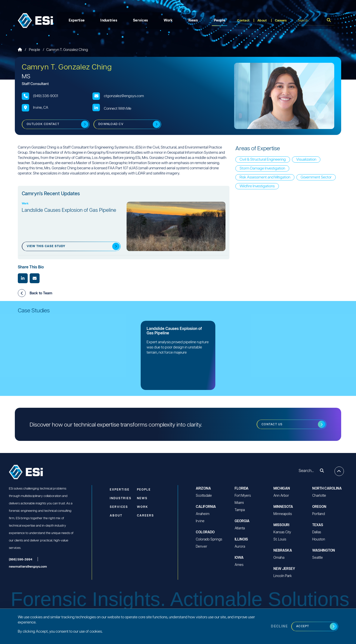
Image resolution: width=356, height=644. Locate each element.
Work (168, 21)
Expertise (77, 21)
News (193, 21)
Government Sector (316, 177)
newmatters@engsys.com (28, 567)
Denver (201, 547)
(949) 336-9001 (46, 96)
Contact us (272, 424)
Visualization (306, 160)
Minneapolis (283, 514)
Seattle (318, 558)
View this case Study (46, 246)
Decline (279, 626)
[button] (22, 293)
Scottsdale (204, 496)
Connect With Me (118, 109)
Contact (243, 21)
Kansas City (282, 532)
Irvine (200, 521)
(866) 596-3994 (21, 560)
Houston (319, 539)
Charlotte (319, 496)
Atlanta (240, 528)
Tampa (240, 510)
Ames (239, 565)
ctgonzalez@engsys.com (124, 96)
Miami (239, 503)
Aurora (240, 547)
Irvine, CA (41, 108)
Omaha (279, 558)
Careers (281, 21)
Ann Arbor (281, 496)
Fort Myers (243, 496)
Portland (319, 514)
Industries (109, 21)
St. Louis (280, 539)
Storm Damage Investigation (262, 168)
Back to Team (35, 293)
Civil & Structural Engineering (263, 160)
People (220, 21)
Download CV (111, 124)
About (262, 21)
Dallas (317, 532)
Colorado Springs (209, 539)
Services (140, 21)
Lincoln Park (283, 576)
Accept (303, 626)
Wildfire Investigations (257, 186)
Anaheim (203, 514)
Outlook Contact (43, 124)
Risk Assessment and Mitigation (265, 177)
